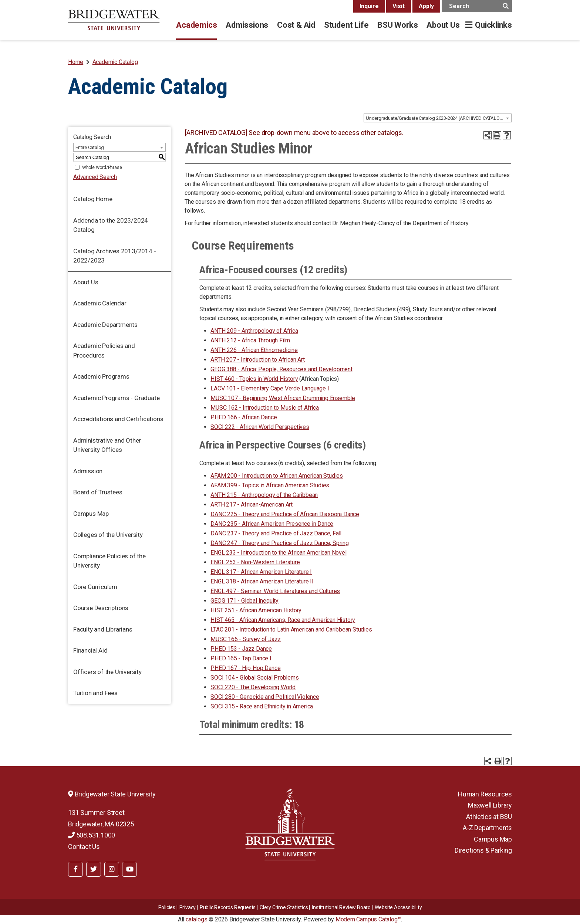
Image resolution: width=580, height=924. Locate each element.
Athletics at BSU (489, 817)
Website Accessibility (398, 907)
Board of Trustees (98, 492)
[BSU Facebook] (75, 869)
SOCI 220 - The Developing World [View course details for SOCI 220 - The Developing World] (253, 687)
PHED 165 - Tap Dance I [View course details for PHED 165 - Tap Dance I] (241, 658)
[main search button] (505, 6)
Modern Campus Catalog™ (368, 919)
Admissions (247, 25)
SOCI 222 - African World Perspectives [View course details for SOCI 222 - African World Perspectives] (260, 427)
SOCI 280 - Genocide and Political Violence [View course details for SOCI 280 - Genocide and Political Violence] (265, 697)
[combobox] (438, 118)
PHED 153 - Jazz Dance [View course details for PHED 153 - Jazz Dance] (241, 649)
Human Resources (485, 794)
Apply (426, 6)
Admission (88, 471)
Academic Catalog (115, 62)
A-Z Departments (487, 828)
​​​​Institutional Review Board (341, 907)
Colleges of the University (108, 535)
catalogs (196, 919)
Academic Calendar (100, 303)
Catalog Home (93, 199)
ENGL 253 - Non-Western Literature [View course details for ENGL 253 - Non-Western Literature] (255, 562)
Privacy (188, 907)
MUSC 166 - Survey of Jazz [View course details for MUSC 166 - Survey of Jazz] (246, 639)
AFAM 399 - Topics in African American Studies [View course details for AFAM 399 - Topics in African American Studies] (270, 485)
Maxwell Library (490, 805)
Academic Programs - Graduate (116, 398)
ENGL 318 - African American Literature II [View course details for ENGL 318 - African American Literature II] (262, 581)
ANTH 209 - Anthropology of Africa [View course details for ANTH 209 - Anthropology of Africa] (254, 331)
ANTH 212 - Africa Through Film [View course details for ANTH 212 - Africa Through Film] (250, 340)
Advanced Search (95, 177)
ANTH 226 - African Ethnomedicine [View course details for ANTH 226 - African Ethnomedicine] (254, 350)
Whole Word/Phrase (102, 167)
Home (76, 62)
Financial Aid (90, 650)
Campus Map (91, 514)
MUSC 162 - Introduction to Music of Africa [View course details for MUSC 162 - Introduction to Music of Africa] (265, 408)
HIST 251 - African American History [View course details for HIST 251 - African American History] (256, 610)
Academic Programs (101, 376)
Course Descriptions (101, 608)
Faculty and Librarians (103, 629)
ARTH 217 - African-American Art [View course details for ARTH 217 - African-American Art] (252, 505)
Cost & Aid (296, 25)
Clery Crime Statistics (284, 907)
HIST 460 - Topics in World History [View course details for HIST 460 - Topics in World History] (254, 379)
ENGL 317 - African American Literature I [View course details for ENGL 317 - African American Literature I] (261, 572)
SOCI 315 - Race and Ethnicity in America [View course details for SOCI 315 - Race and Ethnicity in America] (262, 706)
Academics (196, 25)
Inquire (369, 6)
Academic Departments (105, 325)
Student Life (346, 25)
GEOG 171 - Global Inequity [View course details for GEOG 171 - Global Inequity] (245, 601)
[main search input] (477, 6)
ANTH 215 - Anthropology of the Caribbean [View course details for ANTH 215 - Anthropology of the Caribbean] (264, 495)
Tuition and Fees (95, 693)
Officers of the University (107, 672)
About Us (443, 25)
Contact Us (84, 847)
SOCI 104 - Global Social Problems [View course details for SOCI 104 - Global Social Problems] (254, 678)
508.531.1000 (92, 835)
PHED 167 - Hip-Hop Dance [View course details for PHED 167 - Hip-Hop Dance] (245, 668)
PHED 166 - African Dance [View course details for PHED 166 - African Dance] (244, 417)
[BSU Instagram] (112, 869)
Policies (167, 907)
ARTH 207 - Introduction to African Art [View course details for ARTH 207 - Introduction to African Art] (257, 360)
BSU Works (397, 25)
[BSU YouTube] (129, 869)
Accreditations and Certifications (118, 419)
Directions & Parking (483, 850)
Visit (399, 6)
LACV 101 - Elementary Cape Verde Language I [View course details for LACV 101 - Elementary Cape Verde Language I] (270, 388)
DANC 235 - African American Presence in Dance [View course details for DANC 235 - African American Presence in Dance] (272, 524)
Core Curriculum (95, 587)
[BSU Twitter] (94, 869)
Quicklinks (493, 25)
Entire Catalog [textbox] (90, 147)
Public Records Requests (228, 907)
